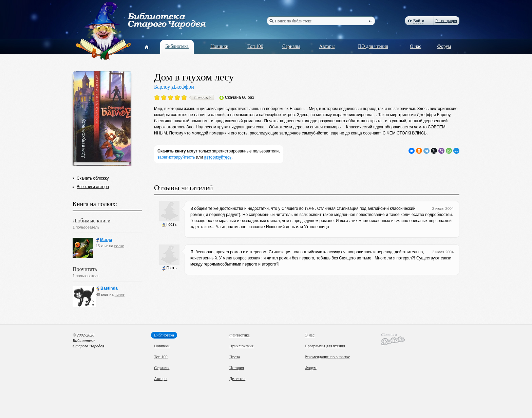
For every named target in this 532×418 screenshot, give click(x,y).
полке (119, 246)
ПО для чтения (373, 46)
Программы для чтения (325, 346)
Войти (419, 21)
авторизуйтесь (218, 157)
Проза (235, 357)
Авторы (327, 46)
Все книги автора (93, 187)
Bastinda (107, 288)
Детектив (237, 379)
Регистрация (446, 21)
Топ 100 (255, 46)
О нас (416, 46)
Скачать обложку (93, 178)
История (237, 368)
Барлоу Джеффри (174, 87)
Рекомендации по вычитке (327, 357)
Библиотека (177, 46)
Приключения (241, 346)
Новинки (219, 46)
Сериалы (291, 46)
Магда (104, 240)
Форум (444, 46)
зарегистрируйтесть (176, 157)
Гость (169, 225)
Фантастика (240, 335)
